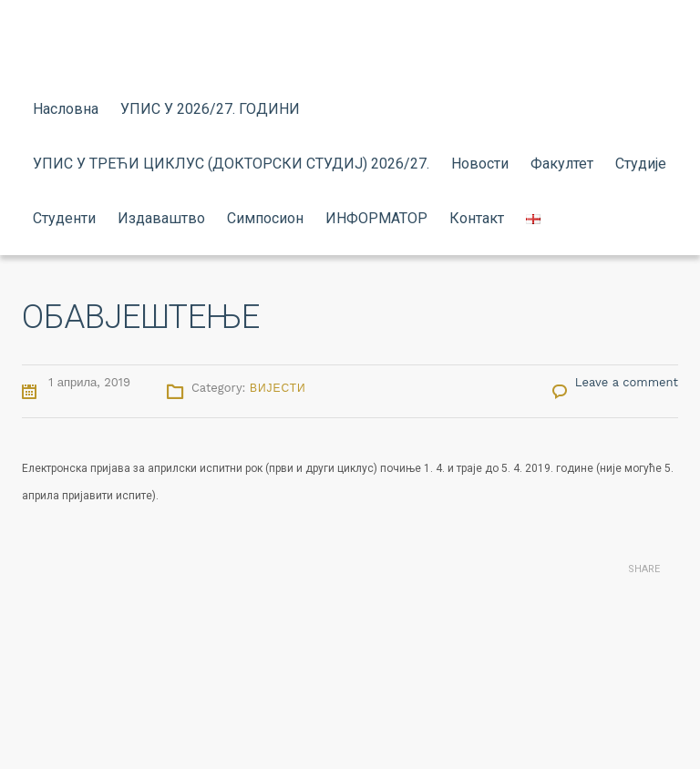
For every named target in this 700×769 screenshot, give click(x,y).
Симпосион (265, 218)
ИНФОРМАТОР (376, 218)
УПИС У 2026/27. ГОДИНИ (210, 109)
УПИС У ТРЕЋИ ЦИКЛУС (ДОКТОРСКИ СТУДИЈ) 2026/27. (231, 164)
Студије (641, 164)
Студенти (64, 218)
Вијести (278, 388)
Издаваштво (161, 218)
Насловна (66, 109)
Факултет (562, 164)
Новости (480, 164)
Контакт (477, 218)
